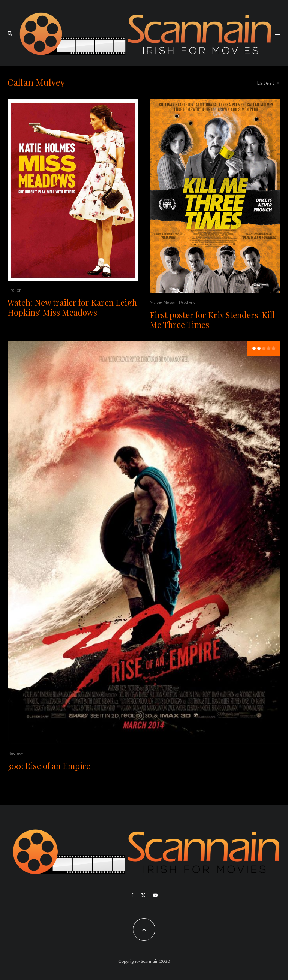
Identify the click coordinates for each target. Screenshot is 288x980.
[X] (143, 895)
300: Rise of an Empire (49, 766)
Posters (187, 302)
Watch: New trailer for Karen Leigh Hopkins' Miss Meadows (72, 307)
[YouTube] (155, 895)
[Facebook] (132, 895)
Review (15, 753)
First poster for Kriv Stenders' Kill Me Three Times (212, 320)
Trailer (14, 290)
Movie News (162, 302)
